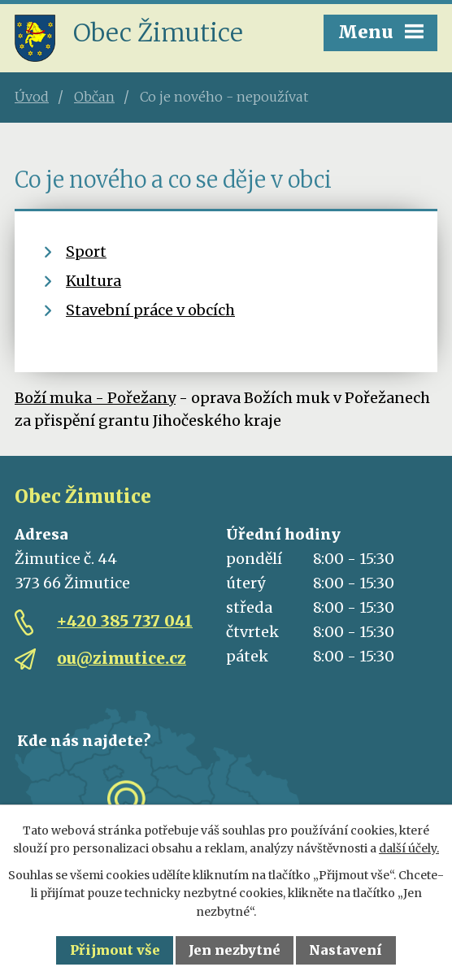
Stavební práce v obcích (150, 310)
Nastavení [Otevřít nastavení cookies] (346, 950)
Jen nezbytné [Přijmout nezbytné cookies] (235, 950)
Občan (94, 97)
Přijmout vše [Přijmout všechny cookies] (115, 950)
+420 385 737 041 (125, 621)
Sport (86, 252)
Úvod (32, 97)
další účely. (409, 848)
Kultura (93, 281)
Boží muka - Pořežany (95, 398)
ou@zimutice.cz (122, 658)
